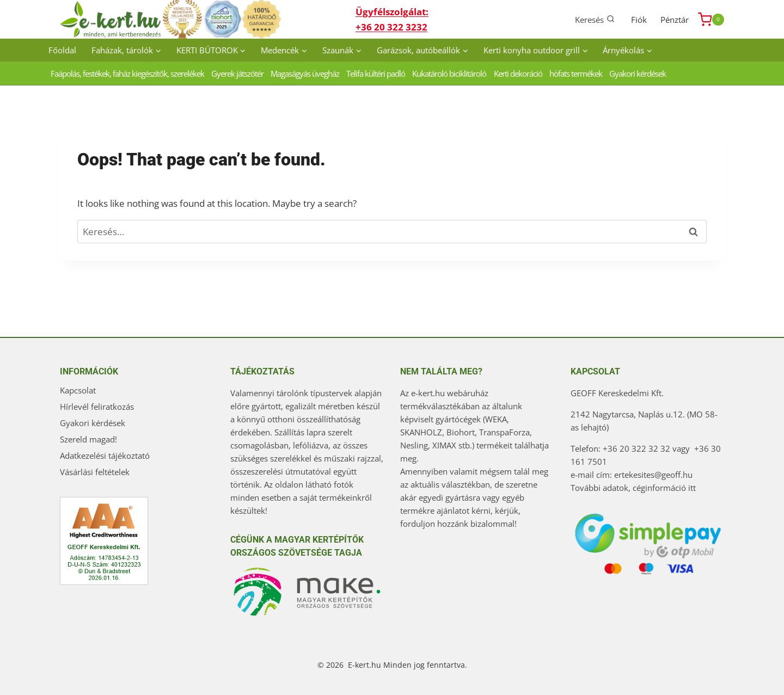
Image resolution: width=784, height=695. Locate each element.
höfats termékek (576, 73)
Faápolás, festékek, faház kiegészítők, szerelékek (127, 73)
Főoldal (62, 50)
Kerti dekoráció (518, 73)
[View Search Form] (595, 19)
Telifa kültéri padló (376, 73)
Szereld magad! (88, 439)
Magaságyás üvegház (305, 73)
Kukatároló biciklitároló (449, 73)
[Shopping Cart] (711, 20)
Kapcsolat (78, 390)
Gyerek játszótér (237, 73)
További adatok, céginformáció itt (633, 488)
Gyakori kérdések (638, 73)
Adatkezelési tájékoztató (105, 456)
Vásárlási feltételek (95, 472)
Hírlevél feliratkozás (97, 407)
